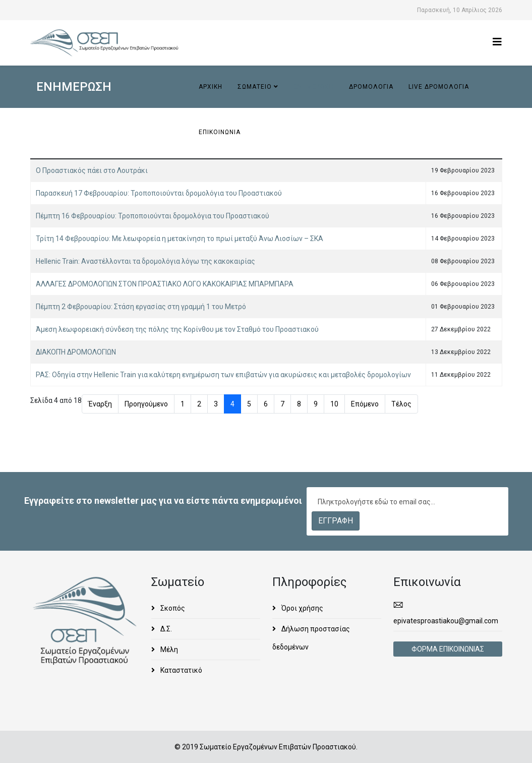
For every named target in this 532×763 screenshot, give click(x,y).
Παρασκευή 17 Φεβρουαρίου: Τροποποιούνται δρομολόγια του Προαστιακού (159, 193)
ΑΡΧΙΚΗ (211, 87)
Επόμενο (365, 404)
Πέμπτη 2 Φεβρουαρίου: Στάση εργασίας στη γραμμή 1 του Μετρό (141, 307)
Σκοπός (172, 608)
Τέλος (401, 404)
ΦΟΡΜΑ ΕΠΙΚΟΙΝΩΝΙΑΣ (448, 649)
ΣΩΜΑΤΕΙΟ (255, 87)
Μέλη (168, 650)
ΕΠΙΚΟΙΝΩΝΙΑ (220, 132)
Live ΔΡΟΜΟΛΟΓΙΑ (439, 87)
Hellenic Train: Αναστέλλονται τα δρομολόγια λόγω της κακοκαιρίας (145, 261)
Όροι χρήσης (302, 608)
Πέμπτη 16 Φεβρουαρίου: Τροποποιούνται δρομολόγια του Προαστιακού (153, 216)
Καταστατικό (181, 670)
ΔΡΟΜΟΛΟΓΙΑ (371, 87)
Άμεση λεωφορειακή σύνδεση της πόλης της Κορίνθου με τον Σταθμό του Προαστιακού (177, 329)
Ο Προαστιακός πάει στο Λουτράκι (92, 170)
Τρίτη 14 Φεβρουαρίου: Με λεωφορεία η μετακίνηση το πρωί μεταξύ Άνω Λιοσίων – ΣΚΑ (180, 239)
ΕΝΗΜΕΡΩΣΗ (314, 87)
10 (334, 404)
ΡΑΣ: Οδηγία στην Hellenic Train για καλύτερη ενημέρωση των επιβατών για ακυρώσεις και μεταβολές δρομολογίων (223, 375)
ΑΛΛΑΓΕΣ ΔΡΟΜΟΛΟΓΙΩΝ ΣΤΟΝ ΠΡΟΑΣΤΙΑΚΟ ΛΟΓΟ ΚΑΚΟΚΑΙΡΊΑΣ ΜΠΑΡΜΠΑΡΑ (165, 284)
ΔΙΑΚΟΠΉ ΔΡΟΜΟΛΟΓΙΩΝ (76, 352)
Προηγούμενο (146, 404)
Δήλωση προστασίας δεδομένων (311, 638)
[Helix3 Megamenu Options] (497, 42)
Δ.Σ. (165, 629)
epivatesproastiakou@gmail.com (446, 621)
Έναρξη (100, 404)
